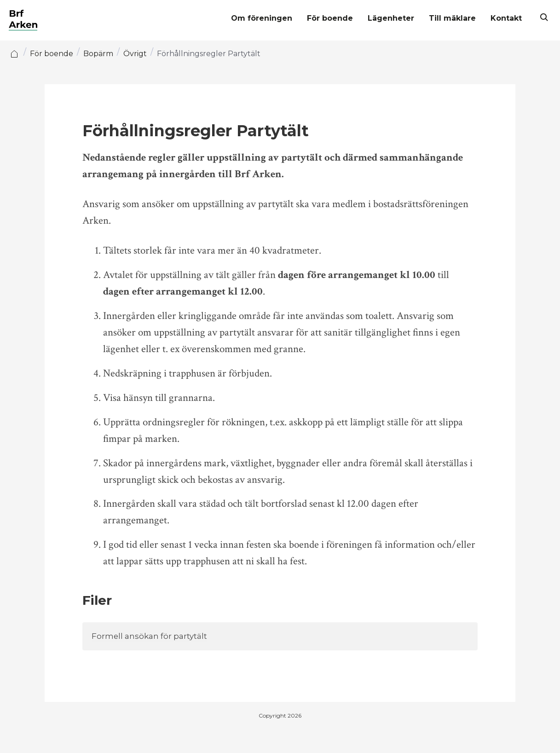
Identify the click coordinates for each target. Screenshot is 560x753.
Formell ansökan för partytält (152, 637)
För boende (324, 19)
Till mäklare (446, 19)
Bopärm (104, 54)
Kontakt (500, 19)
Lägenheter (385, 19)
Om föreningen (256, 19)
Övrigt (141, 54)
